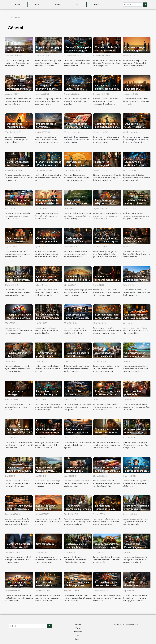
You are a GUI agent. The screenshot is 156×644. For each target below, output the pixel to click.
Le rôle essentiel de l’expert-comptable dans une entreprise (48, 318)
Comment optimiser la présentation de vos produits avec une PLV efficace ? (78, 129)
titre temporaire (45, 544)
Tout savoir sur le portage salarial (46, 355)
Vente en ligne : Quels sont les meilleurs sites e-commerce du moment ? (19, 511)
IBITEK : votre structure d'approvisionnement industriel (78, 396)
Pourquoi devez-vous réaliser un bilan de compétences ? (19, 318)
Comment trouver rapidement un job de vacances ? (136, 356)
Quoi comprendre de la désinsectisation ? (107, 546)
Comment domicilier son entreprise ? (19, 546)
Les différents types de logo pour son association (77, 585)
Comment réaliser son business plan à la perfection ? (137, 433)
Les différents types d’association (136, 584)
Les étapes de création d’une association (44, 585)
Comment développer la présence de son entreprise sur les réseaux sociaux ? (108, 396)
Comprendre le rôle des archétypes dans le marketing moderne (107, 129)
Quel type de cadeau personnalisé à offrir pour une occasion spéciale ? (19, 434)
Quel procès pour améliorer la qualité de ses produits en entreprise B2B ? (77, 320)
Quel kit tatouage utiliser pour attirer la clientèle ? (48, 433)
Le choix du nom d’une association (17, 584)
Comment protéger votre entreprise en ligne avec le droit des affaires (20, 167)
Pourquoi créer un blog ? (17, 355)
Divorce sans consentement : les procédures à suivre (106, 280)
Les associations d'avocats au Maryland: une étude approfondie (136, 90)
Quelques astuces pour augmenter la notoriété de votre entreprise (47, 281)
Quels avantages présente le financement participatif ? (134, 396)
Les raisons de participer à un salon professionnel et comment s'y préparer (137, 167)
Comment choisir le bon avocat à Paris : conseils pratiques (106, 51)
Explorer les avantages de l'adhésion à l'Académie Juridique (107, 167)
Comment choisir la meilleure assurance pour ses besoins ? (136, 318)
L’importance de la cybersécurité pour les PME (49, 394)
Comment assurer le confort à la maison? (107, 431)
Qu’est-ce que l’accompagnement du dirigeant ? (137, 547)
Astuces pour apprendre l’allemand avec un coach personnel (78, 511)
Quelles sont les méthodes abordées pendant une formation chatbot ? (136, 472)
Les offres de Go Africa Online (46, 507)
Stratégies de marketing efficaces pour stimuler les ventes (77, 167)
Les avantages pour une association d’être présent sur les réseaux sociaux (107, 587)
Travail (37, 5)
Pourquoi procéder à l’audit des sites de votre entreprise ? (77, 356)
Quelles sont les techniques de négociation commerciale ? (75, 472)
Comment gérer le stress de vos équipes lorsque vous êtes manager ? (107, 243)
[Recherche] (132, 5)
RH (77, 5)
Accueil (10, 17)
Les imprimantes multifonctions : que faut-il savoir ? (18, 89)
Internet (18, 5)
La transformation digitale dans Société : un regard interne (108, 89)
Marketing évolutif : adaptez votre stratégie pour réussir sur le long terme (107, 205)
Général (96, 5)
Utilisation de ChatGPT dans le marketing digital (134, 127)
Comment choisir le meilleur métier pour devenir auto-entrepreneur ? (48, 205)
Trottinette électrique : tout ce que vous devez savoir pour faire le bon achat (137, 511)
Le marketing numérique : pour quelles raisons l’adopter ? (105, 511)
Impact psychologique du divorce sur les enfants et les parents (49, 51)
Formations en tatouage (15, 393)
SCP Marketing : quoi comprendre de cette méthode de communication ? (107, 320)
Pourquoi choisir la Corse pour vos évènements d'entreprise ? (47, 472)
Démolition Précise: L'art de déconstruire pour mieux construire (137, 280)
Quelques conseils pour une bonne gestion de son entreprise (76, 549)
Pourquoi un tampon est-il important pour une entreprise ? (107, 471)
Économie (57, 5)
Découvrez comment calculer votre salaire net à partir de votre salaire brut (19, 472)
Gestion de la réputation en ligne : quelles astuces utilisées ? (77, 281)
